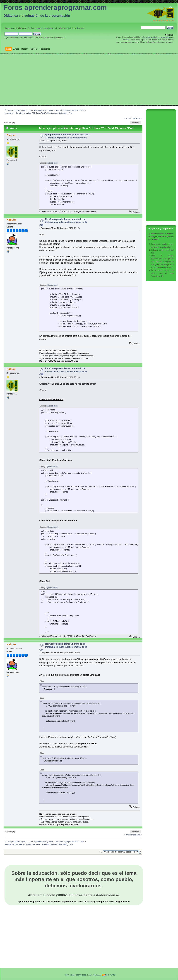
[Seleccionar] (52, 163)
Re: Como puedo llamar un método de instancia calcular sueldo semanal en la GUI (63, 222)
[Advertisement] (89, 80)
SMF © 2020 (81, 975)
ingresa (40, 28)
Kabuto (11, 220)
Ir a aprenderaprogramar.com (163, 20)
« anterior (128, 118)
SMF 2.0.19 (70, 975)
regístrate (50, 28)
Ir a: (101, 852)
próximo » (138, 118)
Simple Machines (94, 975)
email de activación (75, 28)
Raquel (11, 135)
